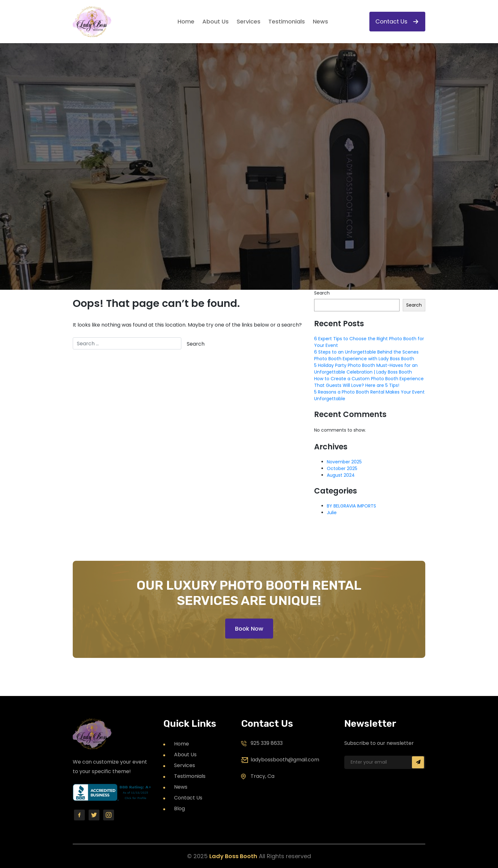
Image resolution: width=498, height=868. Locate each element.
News (320, 22)
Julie (332, 513)
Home (186, 22)
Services (249, 22)
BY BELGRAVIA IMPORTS (351, 506)
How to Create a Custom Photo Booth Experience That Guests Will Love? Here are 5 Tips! (369, 382)
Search (322, 293)
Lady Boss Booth (233, 856)
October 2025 (342, 468)
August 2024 (341, 475)
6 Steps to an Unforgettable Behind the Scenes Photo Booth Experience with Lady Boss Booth (366, 355)
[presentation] (397, 802)
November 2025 (344, 462)
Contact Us (397, 22)
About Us (215, 22)
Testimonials (287, 22)
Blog (179, 808)
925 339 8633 (267, 743)
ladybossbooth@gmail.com (285, 760)
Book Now (249, 629)
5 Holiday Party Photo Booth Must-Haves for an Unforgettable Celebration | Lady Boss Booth (366, 369)
